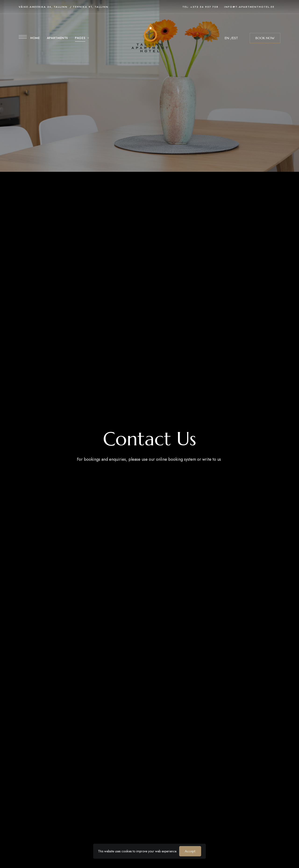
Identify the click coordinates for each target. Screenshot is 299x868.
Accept (190, 851)
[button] (265, 38)
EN (227, 38)
